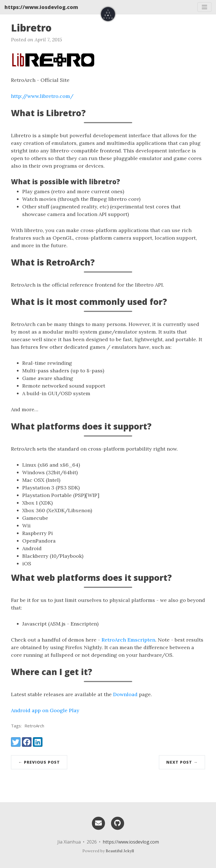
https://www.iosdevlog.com (41, 7)
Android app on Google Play (45, 710)
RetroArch (34, 726)
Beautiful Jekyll (120, 851)
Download (125, 694)
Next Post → (182, 762)
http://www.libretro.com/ (42, 96)
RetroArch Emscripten (128, 640)
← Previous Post (39, 762)
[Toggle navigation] (204, 7)
